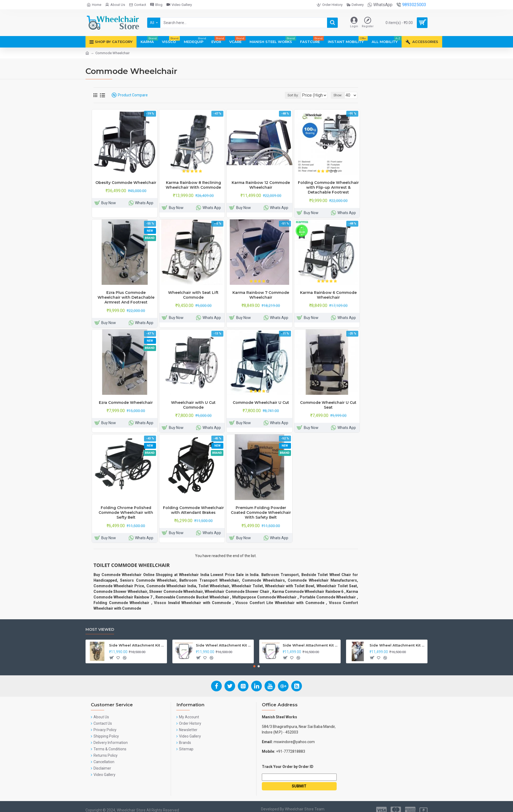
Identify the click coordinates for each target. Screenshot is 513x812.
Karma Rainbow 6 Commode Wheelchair (328, 295)
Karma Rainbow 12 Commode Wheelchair (261, 185)
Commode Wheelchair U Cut (261, 403)
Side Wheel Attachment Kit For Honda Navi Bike (224, 645)
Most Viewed (100, 630)
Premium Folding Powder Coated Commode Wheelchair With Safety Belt (261, 513)
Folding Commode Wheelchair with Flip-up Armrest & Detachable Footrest (328, 187)
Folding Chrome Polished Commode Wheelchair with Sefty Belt (126, 513)
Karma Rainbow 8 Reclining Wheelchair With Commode (193, 185)
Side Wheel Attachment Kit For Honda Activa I (397, 645)
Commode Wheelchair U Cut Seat (328, 405)
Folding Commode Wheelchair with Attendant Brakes (193, 510)
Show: (339, 95)
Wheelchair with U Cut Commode (193, 405)
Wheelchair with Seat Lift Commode (193, 295)
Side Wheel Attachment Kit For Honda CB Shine (137, 645)
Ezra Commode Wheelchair (126, 403)
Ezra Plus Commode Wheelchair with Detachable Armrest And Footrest (126, 297)
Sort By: (289, 95)
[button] (254, 666)
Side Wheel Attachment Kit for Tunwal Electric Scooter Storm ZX (311, 645)
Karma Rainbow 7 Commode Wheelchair (261, 295)
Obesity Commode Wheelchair (126, 183)
